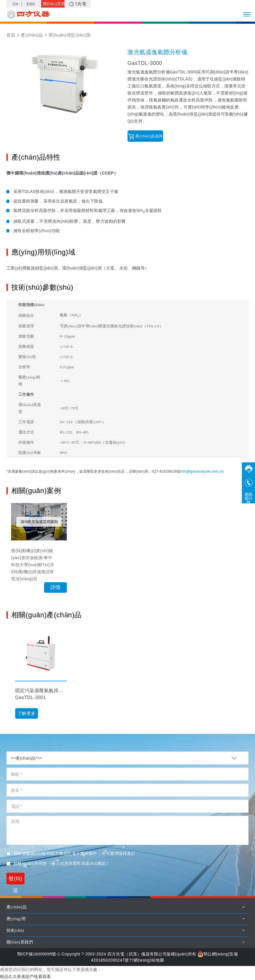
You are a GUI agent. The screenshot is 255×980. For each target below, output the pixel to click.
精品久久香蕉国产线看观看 (25, 976)
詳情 (56, 587)
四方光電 (78, 4)
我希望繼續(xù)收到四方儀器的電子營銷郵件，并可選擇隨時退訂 (71, 853)
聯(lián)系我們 (55, 5)
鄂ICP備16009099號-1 (39, 954)
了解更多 (27, 713)
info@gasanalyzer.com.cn (202, 471)
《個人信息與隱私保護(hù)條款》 (79, 863)
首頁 (11, 35)
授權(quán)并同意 (58, 863)
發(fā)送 (15, 880)
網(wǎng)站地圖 (149, 960)
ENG (31, 4)
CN (15, 4)
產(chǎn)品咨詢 (145, 136)
